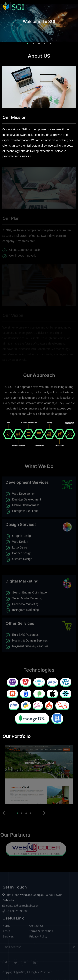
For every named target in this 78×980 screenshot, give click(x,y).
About (6, 933)
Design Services (21, 523)
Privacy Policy (38, 938)
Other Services (20, 622)
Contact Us (36, 928)
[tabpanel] (39, 25)
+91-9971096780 (15, 913)
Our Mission (14, 118)
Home (6, 928)
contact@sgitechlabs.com (21, 907)
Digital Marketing (22, 583)
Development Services (27, 484)
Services (8, 938)
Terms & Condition (41, 933)
